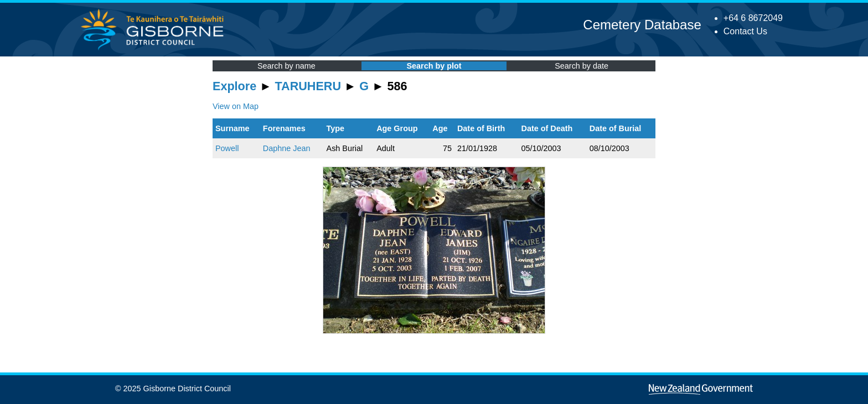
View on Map (236, 106)
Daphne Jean (287, 148)
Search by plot (434, 66)
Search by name (286, 66)
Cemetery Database (642, 25)
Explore (234, 86)
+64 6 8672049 (753, 18)
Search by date (582, 66)
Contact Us (745, 31)
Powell (227, 148)
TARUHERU (308, 86)
